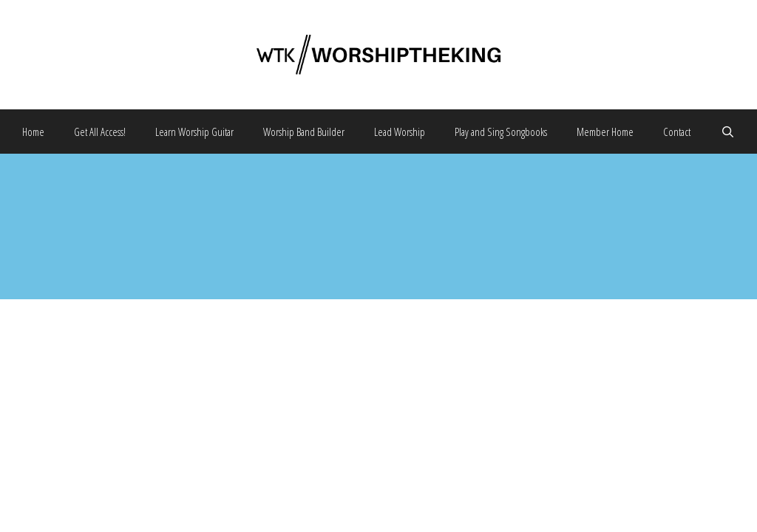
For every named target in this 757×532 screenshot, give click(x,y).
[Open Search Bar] (727, 132)
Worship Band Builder (304, 132)
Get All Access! (100, 132)
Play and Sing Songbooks (501, 132)
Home (33, 132)
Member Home (605, 132)
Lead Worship (400, 132)
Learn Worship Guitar (194, 132)
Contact (677, 132)
